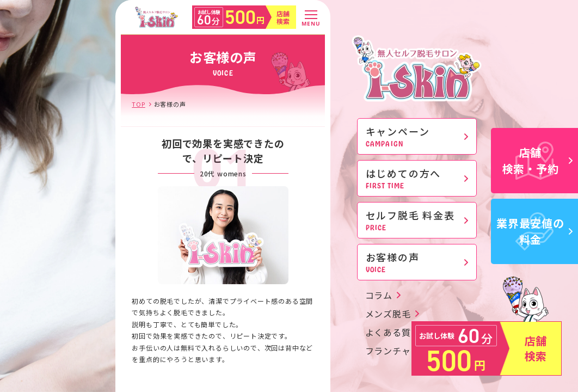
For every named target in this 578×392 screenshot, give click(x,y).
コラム (379, 295)
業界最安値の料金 (534, 231)
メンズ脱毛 (388, 314)
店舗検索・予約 (538, 160)
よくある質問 (393, 332)
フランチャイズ (397, 351)
